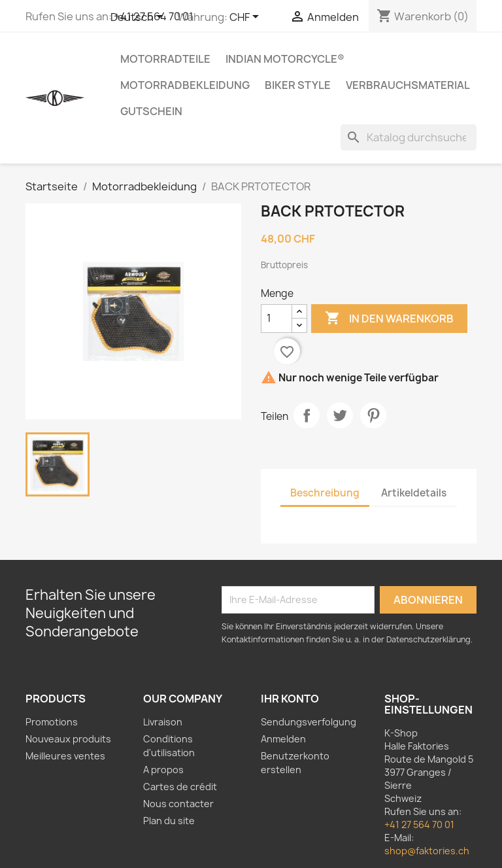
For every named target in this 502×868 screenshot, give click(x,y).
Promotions (52, 722)
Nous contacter (178, 804)
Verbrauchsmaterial (408, 85)
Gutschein (151, 111)
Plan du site (169, 821)
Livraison (163, 722)
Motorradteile (165, 59)
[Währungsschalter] (246, 18)
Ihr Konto (290, 699)
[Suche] (409, 137)
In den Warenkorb (389, 319)
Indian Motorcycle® (285, 59)
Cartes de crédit (180, 787)
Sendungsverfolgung (309, 722)
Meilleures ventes (65, 756)
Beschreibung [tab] (325, 493)
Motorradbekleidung (185, 85)
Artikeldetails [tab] (414, 493)
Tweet (340, 415)
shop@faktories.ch (427, 851)
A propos (163, 770)
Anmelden (283, 739)
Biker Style (298, 85)
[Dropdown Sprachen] (139, 18)
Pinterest (373, 415)
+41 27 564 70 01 (419, 825)
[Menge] (276, 319)
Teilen (307, 415)
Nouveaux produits (68, 739)
